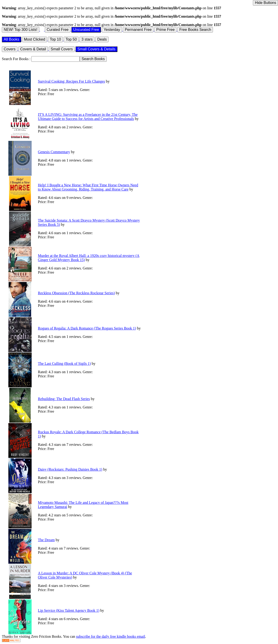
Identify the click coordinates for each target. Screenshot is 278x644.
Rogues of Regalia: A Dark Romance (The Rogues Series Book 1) (87, 328)
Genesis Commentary (54, 152)
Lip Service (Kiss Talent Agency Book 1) (69, 610)
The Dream (46, 540)
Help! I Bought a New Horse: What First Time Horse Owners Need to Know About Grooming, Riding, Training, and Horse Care (88, 187)
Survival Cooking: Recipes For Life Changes (71, 81)
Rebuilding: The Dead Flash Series (64, 399)
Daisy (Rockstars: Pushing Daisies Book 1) (70, 469)
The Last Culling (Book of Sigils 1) (64, 364)
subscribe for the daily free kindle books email (111, 636)
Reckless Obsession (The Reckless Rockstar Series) (76, 293)
